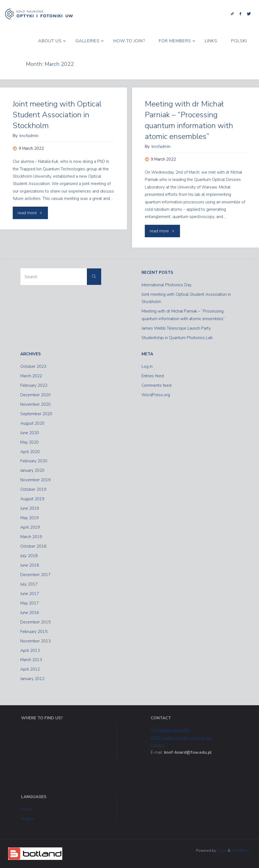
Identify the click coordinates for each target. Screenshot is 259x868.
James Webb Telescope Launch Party (176, 328)
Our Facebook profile (170, 730)
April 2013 (30, 651)
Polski (27, 809)
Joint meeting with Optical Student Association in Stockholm (57, 115)
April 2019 (30, 527)
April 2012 (30, 669)
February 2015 (34, 632)
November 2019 (35, 480)
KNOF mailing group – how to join (181, 738)
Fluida (221, 851)
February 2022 (34, 385)
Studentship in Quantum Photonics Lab (177, 338)
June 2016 (30, 613)
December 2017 (35, 575)
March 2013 (31, 660)
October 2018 (33, 546)
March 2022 (31, 376)
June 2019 (30, 508)
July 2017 (29, 584)
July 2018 (29, 556)
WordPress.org (156, 395)
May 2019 (29, 518)
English (28, 819)
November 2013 (35, 641)
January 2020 (32, 470)
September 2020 (36, 414)
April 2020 (30, 452)
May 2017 (29, 603)
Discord (158, 745)
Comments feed (156, 385)
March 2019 (31, 537)
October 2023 (33, 366)
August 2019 (32, 499)
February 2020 (34, 461)
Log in (147, 366)
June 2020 (30, 433)
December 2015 (35, 622)
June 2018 (30, 565)
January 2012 (32, 679)
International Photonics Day (167, 285)
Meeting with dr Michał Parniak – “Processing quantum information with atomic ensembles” (189, 120)
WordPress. (241, 851)
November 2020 (35, 404)
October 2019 (33, 489)
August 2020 (32, 423)
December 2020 (35, 395)
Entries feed (153, 376)
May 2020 (29, 442)
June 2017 (30, 594)
